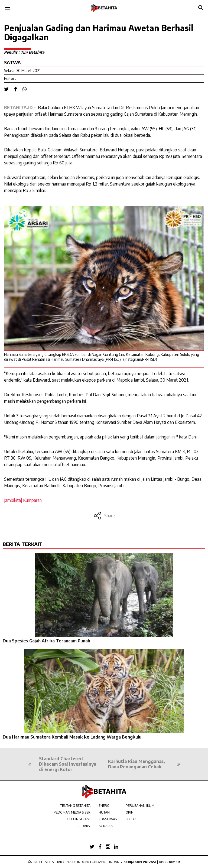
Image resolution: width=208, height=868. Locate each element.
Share (104, 516)
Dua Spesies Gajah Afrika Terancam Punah (46, 641)
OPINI (130, 812)
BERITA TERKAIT (23, 544)
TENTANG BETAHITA (75, 806)
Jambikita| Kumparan (23, 500)
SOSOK (131, 819)
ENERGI (104, 806)
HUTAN (104, 812)
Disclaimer (169, 862)
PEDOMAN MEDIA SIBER (72, 812)
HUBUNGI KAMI (79, 819)
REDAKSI (84, 826)
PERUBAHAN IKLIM (140, 806)
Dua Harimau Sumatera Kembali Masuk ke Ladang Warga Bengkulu (72, 737)
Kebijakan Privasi (140, 862)
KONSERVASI (108, 819)
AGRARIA (106, 826)
